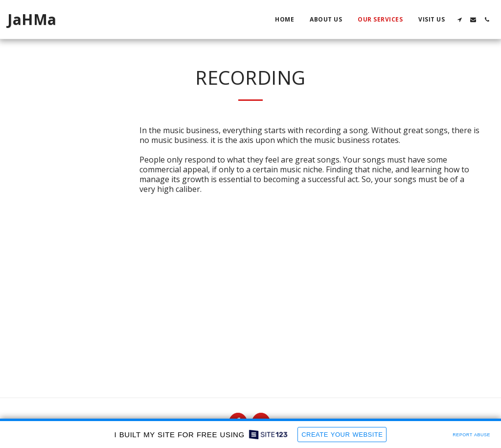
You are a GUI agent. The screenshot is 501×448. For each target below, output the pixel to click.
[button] (459, 20)
